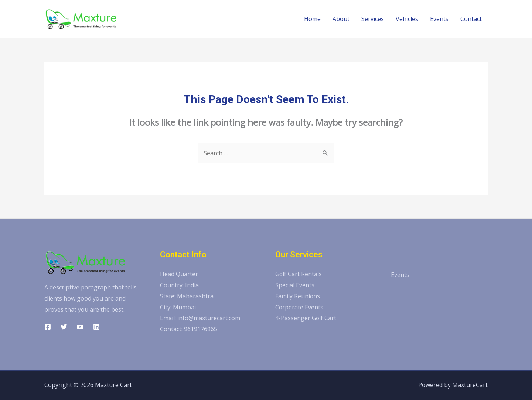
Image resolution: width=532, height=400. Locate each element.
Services (373, 19)
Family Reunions (298, 296)
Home (312, 19)
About (341, 19)
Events (439, 19)
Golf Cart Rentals (299, 274)
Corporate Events (300, 307)
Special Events (295, 285)
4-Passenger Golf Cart (306, 318)
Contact (471, 19)
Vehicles (407, 19)
